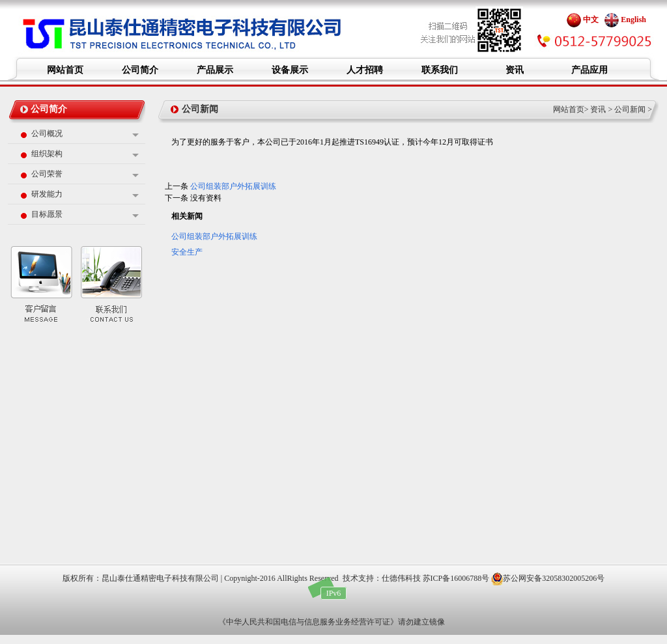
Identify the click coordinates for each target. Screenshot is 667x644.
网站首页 (569, 109)
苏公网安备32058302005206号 (548, 578)
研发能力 (47, 194)
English (625, 20)
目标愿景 (47, 214)
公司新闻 (630, 109)
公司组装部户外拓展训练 (233, 186)
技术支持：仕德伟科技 (382, 578)
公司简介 (49, 109)
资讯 (598, 109)
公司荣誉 (47, 174)
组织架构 (47, 154)
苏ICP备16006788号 (456, 578)
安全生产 (187, 252)
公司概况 (47, 133)
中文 (583, 20)
